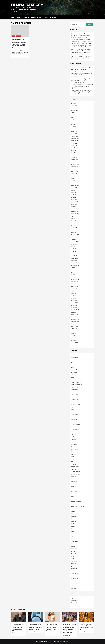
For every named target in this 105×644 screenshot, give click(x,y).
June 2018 (73, 293)
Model (72, 496)
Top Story (73, 571)
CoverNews (58, 642)
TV (72, 576)
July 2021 (73, 218)
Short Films (18, 36)
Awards (14, 36)
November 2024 (75, 138)
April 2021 (73, 225)
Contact (46, 17)
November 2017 (75, 310)
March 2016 (74, 340)
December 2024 (75, 136)
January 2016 (74, 345)
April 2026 (73, 103)
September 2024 (75, 143)
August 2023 (74, 174)
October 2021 (74, 211)
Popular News (74, 541)
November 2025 (75, 110)
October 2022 (74, 183)
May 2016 (73, 336)
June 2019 (73, 277)
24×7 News (74, 355)
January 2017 (74, 317)
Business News (74, 394)
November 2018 (75, 282)
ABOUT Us (19, 17)
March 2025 (74, 129)
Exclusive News (75, 427)
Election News (74, 414)
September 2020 (75, 242)
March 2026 (74, 106)
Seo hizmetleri (74, 85)
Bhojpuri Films (74, 387)
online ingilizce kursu (76, 73)
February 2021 (74, 230)
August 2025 (74, 117)
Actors (72, 362)
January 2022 (74, 204)
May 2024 (73, 152)
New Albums (74, 516)
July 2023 (73, 176)
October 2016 (74, 324)
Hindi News (74, 454)
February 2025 (74, 131)
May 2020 (73, 251)
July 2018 (73, 291)
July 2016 (73, 331)
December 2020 (75, 235)
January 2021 (74, 232)
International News (75, 467)
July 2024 (73, 148)
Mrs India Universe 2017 (77, 501)
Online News (74, 531)
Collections (74, 402)
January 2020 (74, 260)
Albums (73, 367)
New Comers (74, 521)
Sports (72, 566)
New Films (73, 526)
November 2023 (75, 167)
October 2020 (74, 239)
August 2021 (74, 216)
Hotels (72, 457)
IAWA (72, 459)
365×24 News (74, 357)
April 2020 (73, 253)
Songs (72, 559)
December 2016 (75, 319)
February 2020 (74, 258)
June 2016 (73, 333)
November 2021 (75, 209)
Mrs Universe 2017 (75, 504)
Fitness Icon (74, 442)
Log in (72, 598)
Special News (74, 564)
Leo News (73, 486)
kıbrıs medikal (74, 90)
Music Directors (75, 509)
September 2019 (75, 270)
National (73, 511)
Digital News (74, 407)
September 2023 (75, 171)
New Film (73, 524)
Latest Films (74, 479)
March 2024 (74, 157)
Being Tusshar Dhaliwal (76, 385)
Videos (73, 581)
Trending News (74, 573)
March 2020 (74, 256)
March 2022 (74, 199)
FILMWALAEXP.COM (27, 5)
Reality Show (74, 546)
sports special (74, 568)
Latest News (74, 481)
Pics (72, 536)
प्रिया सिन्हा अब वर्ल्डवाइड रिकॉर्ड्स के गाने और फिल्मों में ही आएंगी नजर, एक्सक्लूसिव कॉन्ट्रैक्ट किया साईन (82, 75)
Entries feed (74, 600)
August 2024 (74, 145)
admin (20, 49)
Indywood (73, 464)
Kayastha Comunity (75, 472)
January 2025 (74, 134)
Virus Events (74, 583)
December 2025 (75, 108)
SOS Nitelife (74, 561)
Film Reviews (74, 437)
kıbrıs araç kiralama (76, 68)
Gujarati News (74, 449)
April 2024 (73, 155)
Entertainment (74, 419)
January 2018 (74, 305)
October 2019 (74, 268)
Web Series (74, 588)
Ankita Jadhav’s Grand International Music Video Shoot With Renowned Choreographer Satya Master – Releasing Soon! (81, 45)
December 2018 (75, 279)
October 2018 (74, 284)
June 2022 (73, 192)
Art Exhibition (74, 372)
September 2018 (75, 286)
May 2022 (73, 195)
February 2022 (74, 202)
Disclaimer (26, 17)
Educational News (75, 412)
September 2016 (75, 326)
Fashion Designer (75, 429)
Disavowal (53, 17)
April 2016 (73, 338)
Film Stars (73, 439)
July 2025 (73, 120)
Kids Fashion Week (75, 474)
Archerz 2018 (74, 370)
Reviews (73, 551)
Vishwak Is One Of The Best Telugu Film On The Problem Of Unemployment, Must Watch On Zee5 (82, 69)
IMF (72, 462)
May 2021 (73, 223)
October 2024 (74, 141)
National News (74, 514)
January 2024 (74, 162)
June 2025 (73, 122)
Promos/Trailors (75, 544)
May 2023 (73, 181)
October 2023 (74, 169)
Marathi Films (74, 491)
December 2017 (75, 307)
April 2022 (73, 197)
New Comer (74, 519)
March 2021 (74, 228)
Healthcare (74, 452)
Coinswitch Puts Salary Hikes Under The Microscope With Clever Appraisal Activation (82, 40)
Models (73, 499)
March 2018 (74, 300)
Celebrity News (75, 399)
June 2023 (73, 178)
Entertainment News (37, 17)
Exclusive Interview (75, 424)
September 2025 (75, 115)
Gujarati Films (74, 447)
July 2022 (73, 190)
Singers (73, 556)
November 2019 (75, 265)
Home (13, 17)
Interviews (73, 469)
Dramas (73, 409)
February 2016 (74, 343)
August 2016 (74, 329)
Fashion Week (74, 432)
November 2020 (75, 237)
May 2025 (73, 124)
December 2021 (75, 206)
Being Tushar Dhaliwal (76, 382)
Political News (74, 539)
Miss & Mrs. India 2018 (76, 494)
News (72, 529)
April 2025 (73, 127)
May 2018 (73, 296)
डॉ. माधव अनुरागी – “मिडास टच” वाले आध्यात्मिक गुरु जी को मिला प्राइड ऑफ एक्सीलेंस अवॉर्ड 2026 (81, 57)
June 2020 (73, 249)
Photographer (74, 534)
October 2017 (74, 312)
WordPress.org (74, 605)
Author (73, 377)
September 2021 (75, 214)
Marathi (73, 489)
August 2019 (74, 272)
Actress (73, 365)
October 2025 (74, 113)
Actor (72, 360)
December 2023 (75, 164)
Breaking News (75, 392)
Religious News (75, 549)
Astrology (73, 375)
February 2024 (74, 160)
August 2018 (74, 289)
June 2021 (73, 221)
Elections (73, 417)
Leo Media (73, 484)
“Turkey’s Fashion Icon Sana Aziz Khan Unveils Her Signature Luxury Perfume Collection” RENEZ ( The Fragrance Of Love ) (82, 35)
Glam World (74, 444)
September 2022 (75, 185)
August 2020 (74, 244)
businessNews (74, 397)
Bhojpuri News (74, 390)
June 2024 (73, 150)
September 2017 (75, 314)
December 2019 (75, 263)
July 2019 (73, 275)
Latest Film (73, 477)
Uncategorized (74, 578)
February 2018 (74, 303)
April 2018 (73, 298)
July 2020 (73, 246)
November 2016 (75, 322)
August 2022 (74, 188)
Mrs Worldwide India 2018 (77, 506)
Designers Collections (76, 404)
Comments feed (75, 603)
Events (72, 422)
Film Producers (74, 434)
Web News (74, 586)
